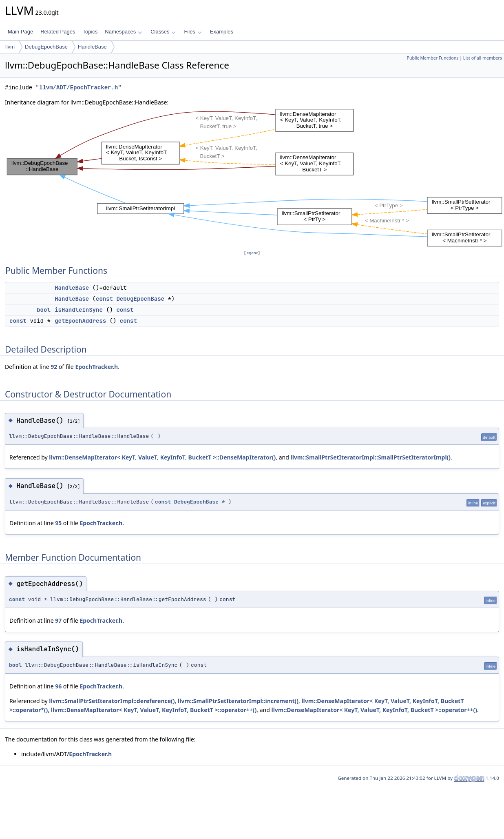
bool (44, 310)
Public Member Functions (432, 58)
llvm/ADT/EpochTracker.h (78, 88)
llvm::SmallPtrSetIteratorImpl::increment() (238, 701)
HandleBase (92, 47)
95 (58, 523)
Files (193, 32)
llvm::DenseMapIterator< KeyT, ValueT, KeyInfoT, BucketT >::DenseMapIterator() (162, 457)
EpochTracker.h (96, 367)
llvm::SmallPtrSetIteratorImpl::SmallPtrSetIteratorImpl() (370, 457)
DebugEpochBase (46, 47)
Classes (163, 32)
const (104, 299)
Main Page (20, 32)
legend (252, 253)
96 (58, 686)
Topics (90, 32)
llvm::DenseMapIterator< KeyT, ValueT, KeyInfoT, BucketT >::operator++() (154, 710)
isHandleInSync (79, 310)
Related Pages (58, 32)
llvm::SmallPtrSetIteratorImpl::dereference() (112, 701)
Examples (222, 32)
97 (58, 620)
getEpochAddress (80, 321)
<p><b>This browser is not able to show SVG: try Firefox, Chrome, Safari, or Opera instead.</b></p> (254, 178)
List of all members (483, 58)
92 (54, 367)
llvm (10, 47)
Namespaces (123, 32)
